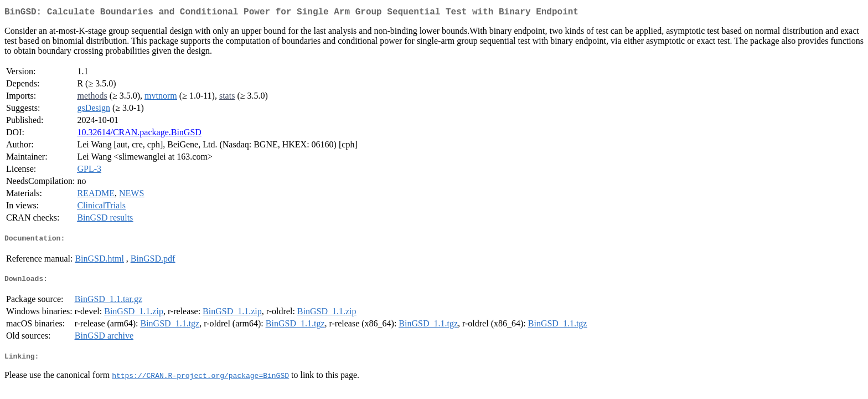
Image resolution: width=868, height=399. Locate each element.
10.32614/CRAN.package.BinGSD (139, 134)
